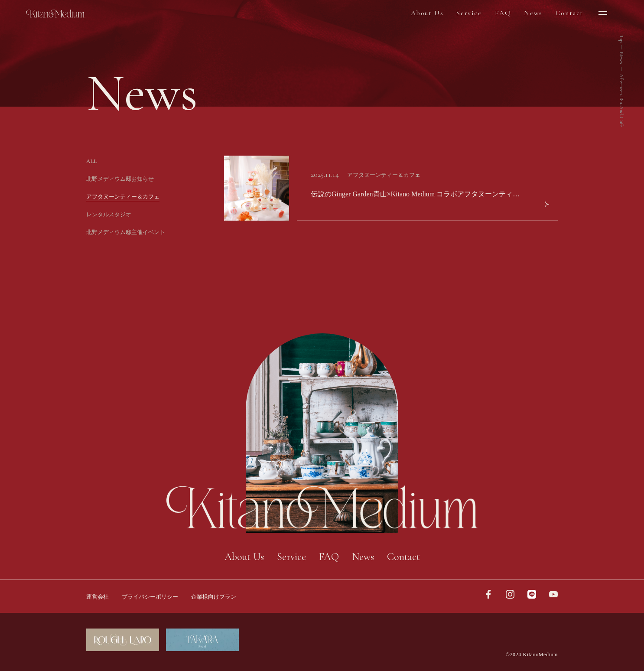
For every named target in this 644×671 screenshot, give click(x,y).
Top (621, 39)
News (533, 13)
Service (469, 13)
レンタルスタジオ (109, 214)
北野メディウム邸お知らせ (120, 179)
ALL (92, 161)
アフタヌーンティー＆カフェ (123, 197)
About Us (427, 13)
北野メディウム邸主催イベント (126, 232)
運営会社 (98, 597)
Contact (569, 13)
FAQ (503, 13)
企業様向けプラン (214, 597)
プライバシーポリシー (150, 597)
